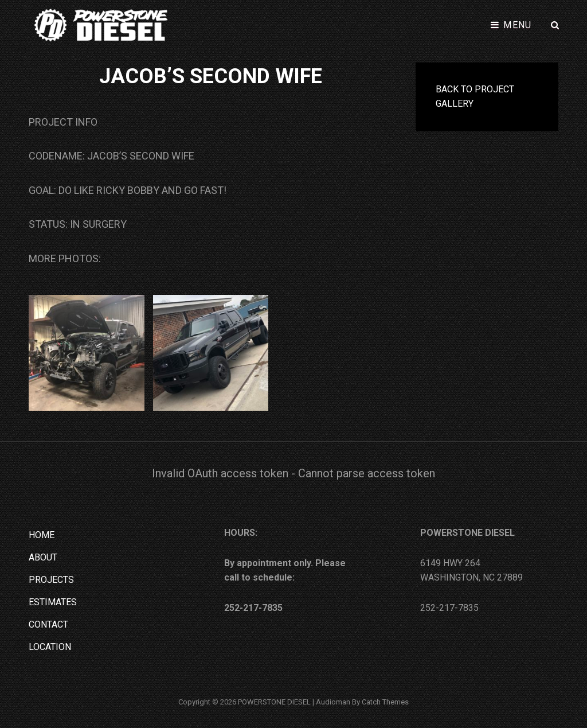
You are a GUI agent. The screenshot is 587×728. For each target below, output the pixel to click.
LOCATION (50, 647)
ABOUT (43, 557)
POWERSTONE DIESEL (274, 702)
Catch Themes (385, 702)
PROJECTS (51, 580)
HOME (42, 535)
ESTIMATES (53, 602)
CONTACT (48, 624)
